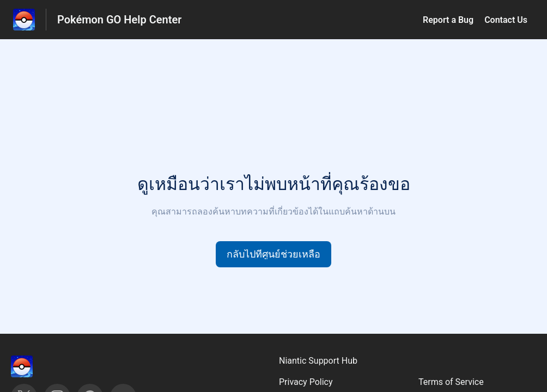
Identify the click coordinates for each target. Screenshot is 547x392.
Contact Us (506, 20)
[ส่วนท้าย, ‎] (33, 366)
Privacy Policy (306, 382)
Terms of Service (451, 382)
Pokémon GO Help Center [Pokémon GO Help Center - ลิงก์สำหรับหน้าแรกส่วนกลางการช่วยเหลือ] (119, 20)
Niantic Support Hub (318, 361)
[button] (273, 254)
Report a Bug (448, 20)
